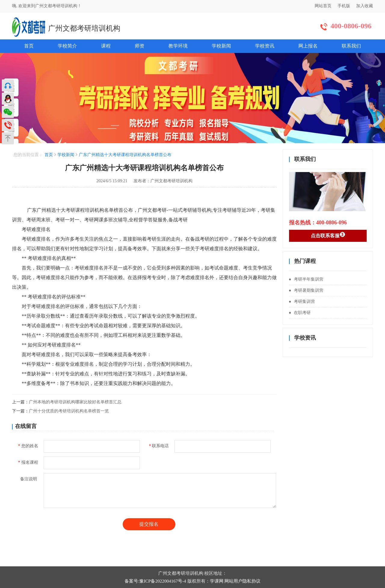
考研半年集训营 (306, 279)
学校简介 (67, 46)
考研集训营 (302, 302)
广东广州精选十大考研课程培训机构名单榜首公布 (125, 155)
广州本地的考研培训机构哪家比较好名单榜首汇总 (75, 402)
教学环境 (178, 46)
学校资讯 (265, 46)
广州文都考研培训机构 (84, 28)
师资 (140, 46)
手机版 (344, 6)
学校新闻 (221, 46)
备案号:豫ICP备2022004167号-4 (155, 581)
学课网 (217, 581)
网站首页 (323, 6)
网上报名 (308, 46)
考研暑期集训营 (306, 290)
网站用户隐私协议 (242, 581)
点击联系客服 (328, 235)
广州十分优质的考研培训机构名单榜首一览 (69, 411)
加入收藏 (365, 6)
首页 (29, 46)
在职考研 (300, 313)
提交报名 (149, 524)
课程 (106, 46)
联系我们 (351, 46)
